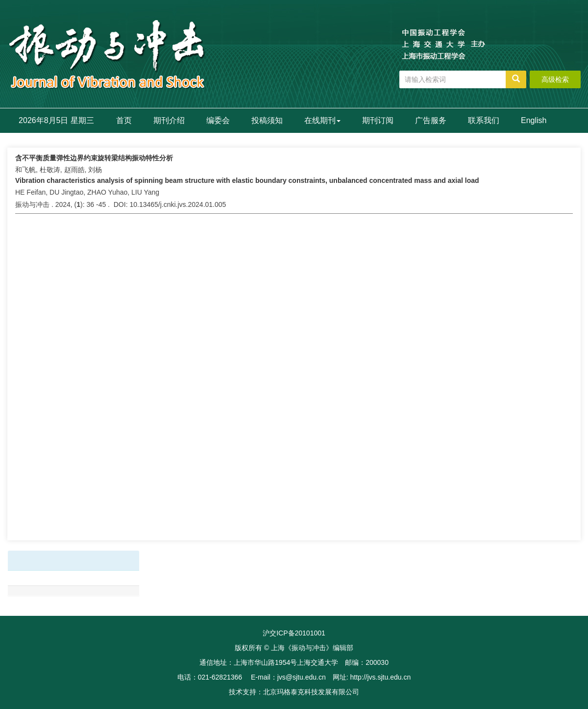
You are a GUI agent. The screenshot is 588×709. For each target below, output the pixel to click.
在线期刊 (322, 120)
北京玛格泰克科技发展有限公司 (311, 692)
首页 (124, 120)
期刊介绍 (169, 120)
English (534, 120)
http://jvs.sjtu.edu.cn (380, 677)
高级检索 (555, 79)
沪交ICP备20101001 (294, 633)
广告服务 (431, 120)
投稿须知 (267, 120)
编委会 (218, 120)
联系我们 (484, 120)
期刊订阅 (378, 120)
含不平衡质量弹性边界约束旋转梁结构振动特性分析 (94, 158)
